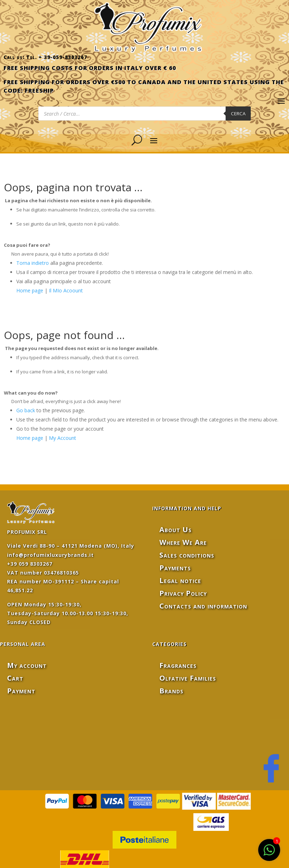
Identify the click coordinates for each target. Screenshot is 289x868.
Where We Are (183, 542)
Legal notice (180, 580)
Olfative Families (188, 678)
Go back (26, 410)
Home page (30, 290)
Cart (15, 678)
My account (27, 665)
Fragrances (178, 665)
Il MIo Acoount (66, 290)
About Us (175, 529)
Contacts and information (203, 606)
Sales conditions (187, 555)
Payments (175, 568)
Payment (21, 691)
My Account (63, 438)
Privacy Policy (183, 593)
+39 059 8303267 (30, 564)
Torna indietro (33, 263)
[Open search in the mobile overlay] (144, 113)
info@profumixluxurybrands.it (50, 555)
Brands (171, 691)
